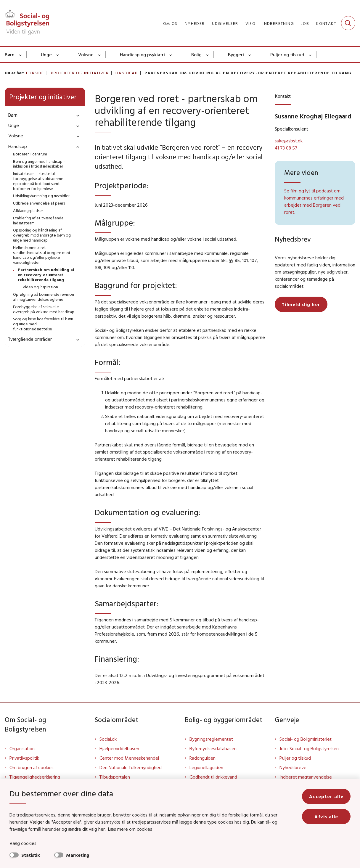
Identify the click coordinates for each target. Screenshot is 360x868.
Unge (46, 54)
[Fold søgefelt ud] (348, 23)
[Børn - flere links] (21, 54)
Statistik (31, 855)
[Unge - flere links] (58, 54)
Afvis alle (326, 816)
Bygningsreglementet (211, 739)
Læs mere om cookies (130, 829)
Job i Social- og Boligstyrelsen (309, 748)
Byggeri (236, 54)
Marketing (78, 855)
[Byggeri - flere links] (250, 54)
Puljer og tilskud (287, 54)
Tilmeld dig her (301, 304)
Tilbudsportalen (115, 777)
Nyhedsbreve (293, 767)
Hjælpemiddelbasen (119, 748)
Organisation (22, 748)
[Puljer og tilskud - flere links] (310, 54)
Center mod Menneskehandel (129, 758)
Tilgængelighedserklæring (35, 777)
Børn (10, 54)
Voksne (86, 54)
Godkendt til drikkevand (213, 777)
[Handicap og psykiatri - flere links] (171, 54)
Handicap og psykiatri (142, 54)
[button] (76, 115)
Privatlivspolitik (24, 758)
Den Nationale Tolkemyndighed (131, 767)
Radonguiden (202, 758)
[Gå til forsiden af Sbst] (25, 23)
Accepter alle (326, 796)
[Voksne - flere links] (100, 54)
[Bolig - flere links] (208, 54)
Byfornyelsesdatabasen (213, 748)
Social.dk (108, 739)
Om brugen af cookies (32, 767)
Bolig (196, 54)
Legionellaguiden (206, 767)
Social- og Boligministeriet (306, 739)
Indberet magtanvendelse (306, 777)
